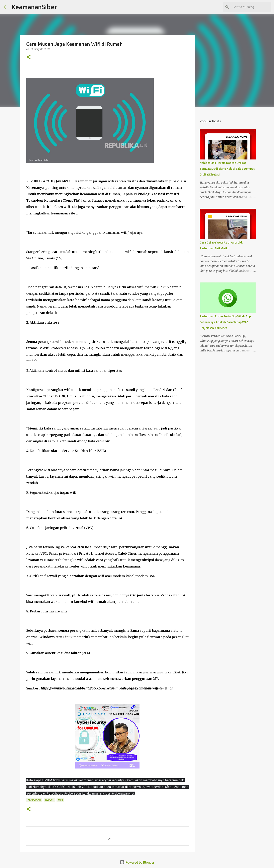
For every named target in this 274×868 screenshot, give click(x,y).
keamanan (34, 800)
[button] (29, 57)
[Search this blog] (250, 7)
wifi (60, 800)
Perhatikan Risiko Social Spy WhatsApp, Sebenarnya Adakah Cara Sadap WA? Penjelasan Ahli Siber (226, 322)
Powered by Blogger (137, 862)
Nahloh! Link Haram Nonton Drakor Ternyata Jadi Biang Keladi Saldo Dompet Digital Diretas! (227, 169)
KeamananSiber (34, 7)
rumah (49, 800)
